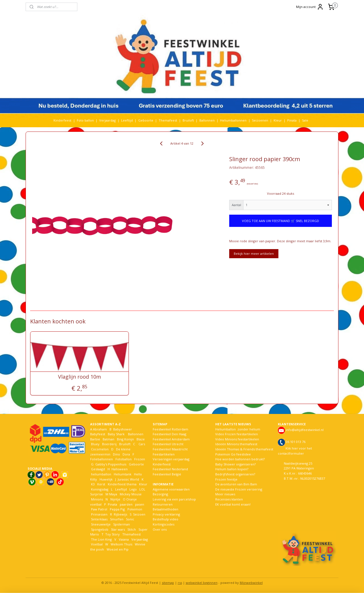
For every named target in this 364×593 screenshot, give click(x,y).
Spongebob (100, 529)
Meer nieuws (225, 494)
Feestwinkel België (167, 474)
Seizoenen (260, 120)
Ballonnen (207, 120)
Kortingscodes (164, 524)
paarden (126, 504)
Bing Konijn (125, 439)
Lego (132, 489)
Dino (116, 454)
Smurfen (117, 519)
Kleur (278, 120)
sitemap (168, 583)
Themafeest (168, 120)
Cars (142, 444)
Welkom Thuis (121, 544)
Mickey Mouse (131, 494)
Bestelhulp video (166, 519)
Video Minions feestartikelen (237, 439)
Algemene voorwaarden (171, 489)
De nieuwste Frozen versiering (239, 489)
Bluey (95, 444)
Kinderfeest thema (122, 484)
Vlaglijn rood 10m (79, 377)
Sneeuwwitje (101, 524)
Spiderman (122, 524)
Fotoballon (124, 459)
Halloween (120, 469)
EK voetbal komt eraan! (233, 504)
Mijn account (310, 7)
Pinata (292, 120)
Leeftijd (127, 120)
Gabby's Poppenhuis (110, 464)
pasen (140, 504)
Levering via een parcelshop (174, 499)
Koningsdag (99, 489)
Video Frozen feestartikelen (237, 434)
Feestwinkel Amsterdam (171, 439)
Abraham (100, 429)
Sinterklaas (99, 519)
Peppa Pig (117, 509)
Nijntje (115, 499)
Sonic (130, 519)
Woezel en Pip (118, 549)
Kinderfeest (62, 120)
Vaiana (124, 539)
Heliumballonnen (233, 120)
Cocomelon (100, 449)
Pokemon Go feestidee (233, 454)
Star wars (118, 529)
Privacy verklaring (166, 514)
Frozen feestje (226, 479)
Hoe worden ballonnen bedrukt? (240, 459)
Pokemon (135, 509)
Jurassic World (128, 479)
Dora (126, 454)
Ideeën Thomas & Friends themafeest (244, 449)
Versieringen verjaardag (171, 459)
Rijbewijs (120, 514)
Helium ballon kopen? (232, 469)
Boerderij (109, 444)
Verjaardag (107, 120)
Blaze (140, 439)
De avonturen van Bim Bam (236, 484)
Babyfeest (98, 434)
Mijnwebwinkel (251, 583)
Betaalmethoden (166, 509)
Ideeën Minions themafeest (236, 444)
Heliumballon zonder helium (238, 429)
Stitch (132, 529)
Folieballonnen (102, 459)
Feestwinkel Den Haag (169, 434)
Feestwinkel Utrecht (168, 444)
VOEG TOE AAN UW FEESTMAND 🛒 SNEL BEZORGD (281, 221)
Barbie (95, 439)
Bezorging (160, 494)
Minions (97, 499)
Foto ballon (85, 120)
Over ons (160, 529)
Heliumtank (123, 474)
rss (180, 583)
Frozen (140, 459)
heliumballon (101, 474)
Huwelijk (106, 479)
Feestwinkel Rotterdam (170, 429)
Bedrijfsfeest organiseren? (235, 474)
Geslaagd (98, 469)
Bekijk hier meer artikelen (254, 254)
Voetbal (96, 544)
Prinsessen (99, 514)
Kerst (101, 484)
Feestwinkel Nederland (170, 469)
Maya (113, 494)
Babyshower (123, 429)
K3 (92, 484)
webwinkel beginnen (202, 583)
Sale (305, 120)
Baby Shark (116, 434)
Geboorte (146, 120)
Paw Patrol (99, 509)
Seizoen (139, 514)
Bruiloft (188, 120)
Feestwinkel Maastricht (170, 449)
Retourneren (163, 504)
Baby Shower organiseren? (235, 464)
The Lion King (101, 539)
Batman (108, 439)
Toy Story (112, 534)
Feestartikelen (164, 454)
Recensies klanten (229, 499)
